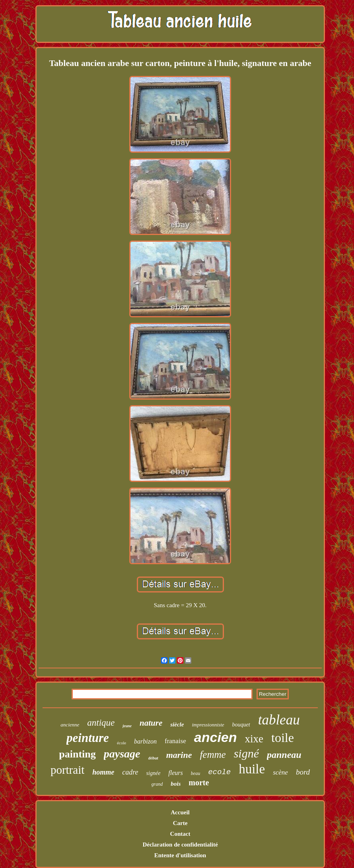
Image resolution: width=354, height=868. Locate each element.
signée (154, 773)
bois (176, 784)
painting (77, 754)
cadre (130, 772)
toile (283, 738)
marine (179, 755)
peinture (88, 738)
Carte (180, 823)
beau (195, 773)
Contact (180, 834)
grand (157, 784)
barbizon (145, 741)
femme (213, 754)
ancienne (70, 725)
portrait (67, 770)
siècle (177, 724)
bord (303, 772)
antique (101, 723)
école (122, 743)
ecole (219, 772)
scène (280, 772)
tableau (279, 720)
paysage (122, 754)
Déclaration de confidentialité (180, 845)
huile (252, 769)
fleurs (175, 773)
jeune (127, 726)
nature (151, 723)
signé (246, 753)
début (153, 758)
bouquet (241, 725)
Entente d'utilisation (180, 855)
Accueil (180, 812)
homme (103, 772)
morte (199, 783)
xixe (254, 739)
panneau (284, 755)
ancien (216, 737)
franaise (175, 741)
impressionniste (208, 725)
